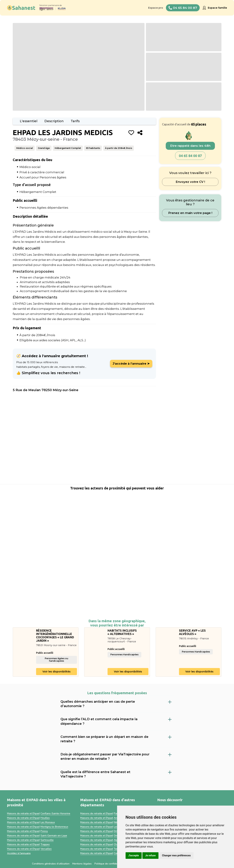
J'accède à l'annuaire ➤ (131, 364)
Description (54, 121)
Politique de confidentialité (110, 864)
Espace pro (156, 8)
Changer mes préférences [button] (176, 855)
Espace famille (217, 8)
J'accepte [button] (134, 855)
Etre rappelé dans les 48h (190, 146)
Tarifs (75, 121)
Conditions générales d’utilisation (51, 864)
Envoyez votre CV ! (190, 182)
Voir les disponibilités (57, 672)
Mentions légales (82, 864)
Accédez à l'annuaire (19, 853)
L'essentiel (29, 121)
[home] (21, 8)
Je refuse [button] (150, 855)
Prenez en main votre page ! (190, 213)
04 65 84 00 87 (190, 156)
